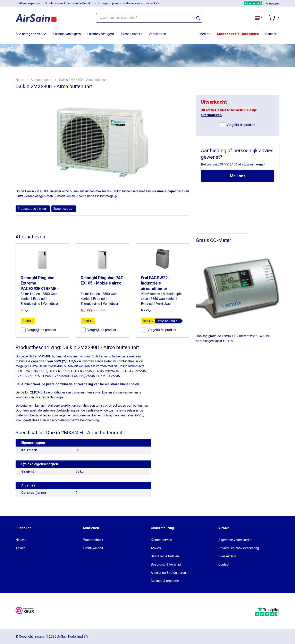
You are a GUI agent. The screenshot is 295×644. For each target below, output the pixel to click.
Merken (205, 34)
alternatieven (211, 115)
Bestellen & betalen (165, 556)
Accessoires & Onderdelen (238, 34)
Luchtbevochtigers (101, 34)
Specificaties (64, 209)
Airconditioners (131, 34)
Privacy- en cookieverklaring (239, 548)
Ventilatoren (157, 34)
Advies (21, 548)
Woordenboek (93, 540)
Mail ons (238, 176)
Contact (271, 34)
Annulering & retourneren (168, 573)
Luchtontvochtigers (67, 34)
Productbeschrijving (33, 209)
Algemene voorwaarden (235, 540)
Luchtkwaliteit (93, 548)
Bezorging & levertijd (166, 564)
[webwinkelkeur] (25, 611)
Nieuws (21, 540)
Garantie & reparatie (165, 581)
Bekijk (28, 321)
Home (20, 80)
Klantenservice (161, 540)
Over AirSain (227, 556)
